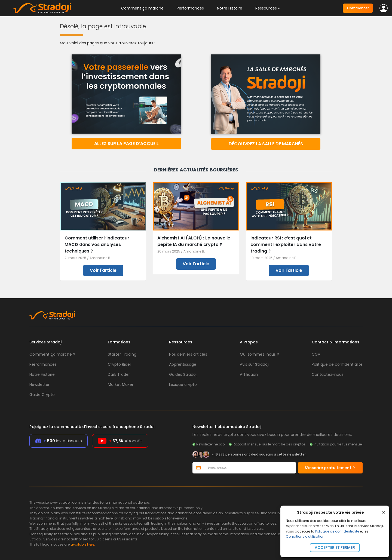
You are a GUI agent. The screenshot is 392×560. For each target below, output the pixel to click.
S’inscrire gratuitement (330, 468)
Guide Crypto (42, 395)
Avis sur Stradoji (255, 364)
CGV (316, 354)
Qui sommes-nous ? (259, 354)
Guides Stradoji (183, 374)
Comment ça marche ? (52, 354)
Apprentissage (183, 364)
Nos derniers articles (188, 354)
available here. (83, 544)
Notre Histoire (230, 8)
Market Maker (121, 384)
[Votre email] (250, 468)
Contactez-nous (328, 374)
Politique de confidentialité (337, 531)
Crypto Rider (120, 364)
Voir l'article (103, 270)
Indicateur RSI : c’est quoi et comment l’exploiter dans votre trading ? (286, 244)
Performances (190, 8)
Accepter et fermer (335, 547)
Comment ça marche (142, 8)
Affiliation (249, 374)
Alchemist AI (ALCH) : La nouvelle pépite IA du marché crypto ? (194, 241)
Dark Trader (119, 374)
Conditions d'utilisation (305, 536)
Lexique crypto (183, 384)
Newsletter (39, 384)
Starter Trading (122, 354)
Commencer (358, 8)
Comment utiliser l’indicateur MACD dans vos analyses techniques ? (97, 244)
